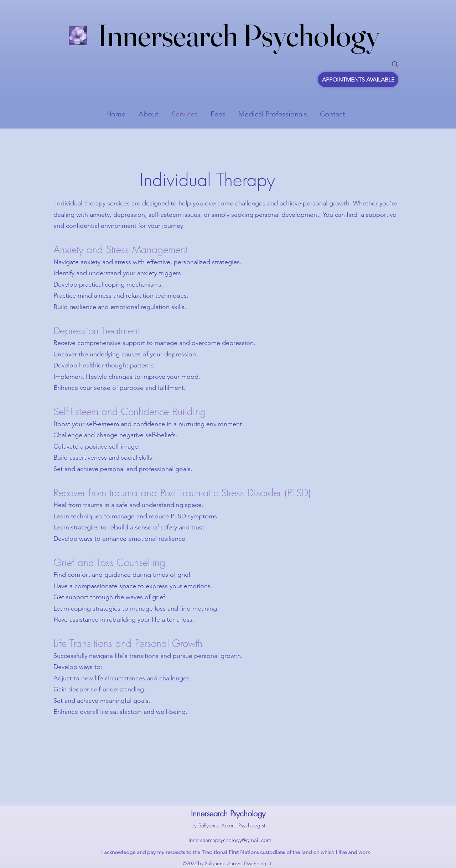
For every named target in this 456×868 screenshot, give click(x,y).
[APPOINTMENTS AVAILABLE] (358, 80)
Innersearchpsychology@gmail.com (230, 840)
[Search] (395, 64)
